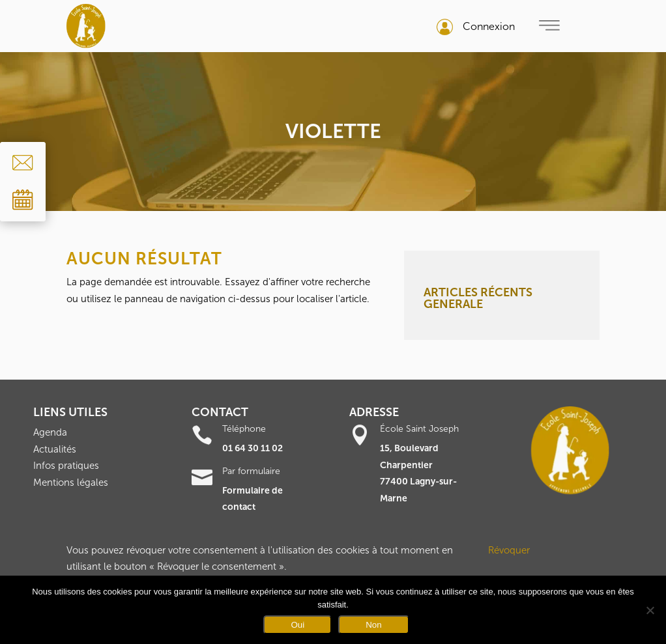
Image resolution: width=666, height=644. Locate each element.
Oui (297, 625)
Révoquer (509, 550)
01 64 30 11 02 (253, 448)
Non (373, 625)
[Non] (650, 610)
